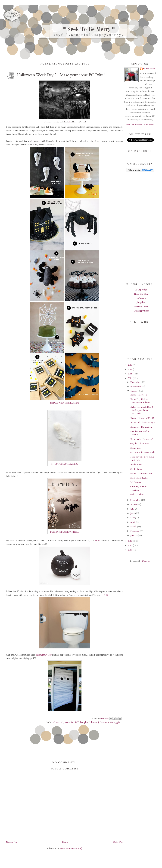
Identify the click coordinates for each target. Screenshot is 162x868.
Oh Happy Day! (141, 311)
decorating (60, 722)
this (71, 122)
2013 (130, 541)
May (133, 518)
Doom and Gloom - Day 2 (142, 422)
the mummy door (44, 655)
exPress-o (141, 298)
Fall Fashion (135, 482)
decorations (70, 722)
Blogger (146, 561)
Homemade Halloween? (141, 439)
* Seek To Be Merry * (89, 30)
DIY (77, 722)
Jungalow (141, 302)
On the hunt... (137, 469)
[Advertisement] (140, 227)
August (134, 504)
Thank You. (136, 448)
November (136, 387)
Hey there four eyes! (140, 443)
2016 (130, 369)
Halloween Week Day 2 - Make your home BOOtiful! (142, 410)
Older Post (118, 842)
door (81, 722)
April (133, 522)
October (135, 391)
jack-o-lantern (104, 722)
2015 (130, 374)
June (133, 513)
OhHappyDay (116, 722)
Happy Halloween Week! (142, 418)
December (136, 382)
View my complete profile (140, 124)
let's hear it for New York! (142, 452)
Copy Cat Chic (141, 294)
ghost (86, 722)
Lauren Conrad (141, 306)
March (134, 527)
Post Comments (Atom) (71, 848)
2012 (130, 545)
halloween (93, 722)
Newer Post (12, 842)
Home (65, 842)
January (134, 535)
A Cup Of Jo (141, 290)
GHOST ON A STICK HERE (65, 464)
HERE (97, 541)
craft (54, 722)
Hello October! (137, 494)
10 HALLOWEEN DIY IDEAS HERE (65, 403)
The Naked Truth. (139, 478)
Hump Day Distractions (141, 427)
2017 (130, 365)
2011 (130, 550)
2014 (130, 378)
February (135, 531)
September (136, 500)
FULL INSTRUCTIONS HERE (65, 532)
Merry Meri (105, 718)
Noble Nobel (136, 465)
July (132, 509)
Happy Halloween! (139, 395)
